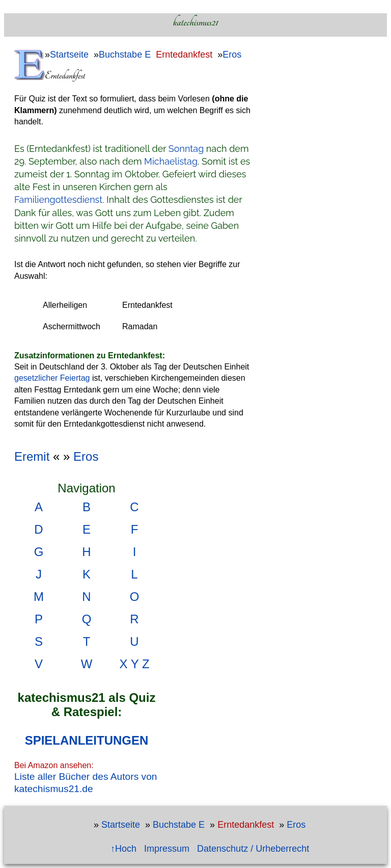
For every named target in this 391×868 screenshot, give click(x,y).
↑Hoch (123, 849)
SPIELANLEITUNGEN (87, 740)
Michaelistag (171, 161)
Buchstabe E (125, 55)
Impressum (167, 849)
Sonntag (186, 149)
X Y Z (134, 664)
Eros (232, 55)
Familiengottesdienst (58, 200)
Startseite (69, 55)
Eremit (32, 456)
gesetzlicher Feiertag (52, 378)
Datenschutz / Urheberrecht (253, 849)
